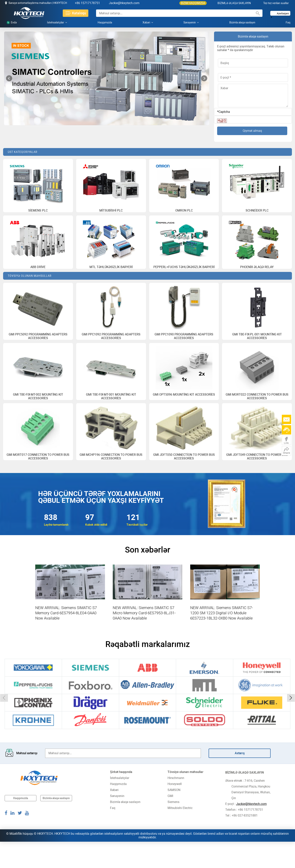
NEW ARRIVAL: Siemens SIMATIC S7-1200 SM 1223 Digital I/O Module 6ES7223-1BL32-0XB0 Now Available (222, 639)
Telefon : (232, 836)
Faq (288, 22)
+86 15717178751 (87, 3)
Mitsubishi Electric (180, 834)
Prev (9, 78)
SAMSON (174, 816)
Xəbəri (148, 22)
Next (204, 78)
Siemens (173, 828)
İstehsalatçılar (57, 22)
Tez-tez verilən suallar (276, 3)
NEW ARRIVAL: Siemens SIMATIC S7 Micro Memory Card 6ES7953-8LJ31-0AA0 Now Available (144, 639)
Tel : (228, 842)
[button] (4, 724)
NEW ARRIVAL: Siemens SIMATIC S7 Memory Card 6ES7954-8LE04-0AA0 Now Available (66, 639)
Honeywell (175, 810)
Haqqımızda (105, 22)
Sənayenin (191, 22)
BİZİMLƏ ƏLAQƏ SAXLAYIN (234, 3)
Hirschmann (176, 804)
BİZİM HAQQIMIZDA (193, 3)
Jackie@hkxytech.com (124, 3)
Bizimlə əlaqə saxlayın (242, 22)
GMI (170, 822)
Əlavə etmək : (235, 807)
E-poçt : (231, 830)
